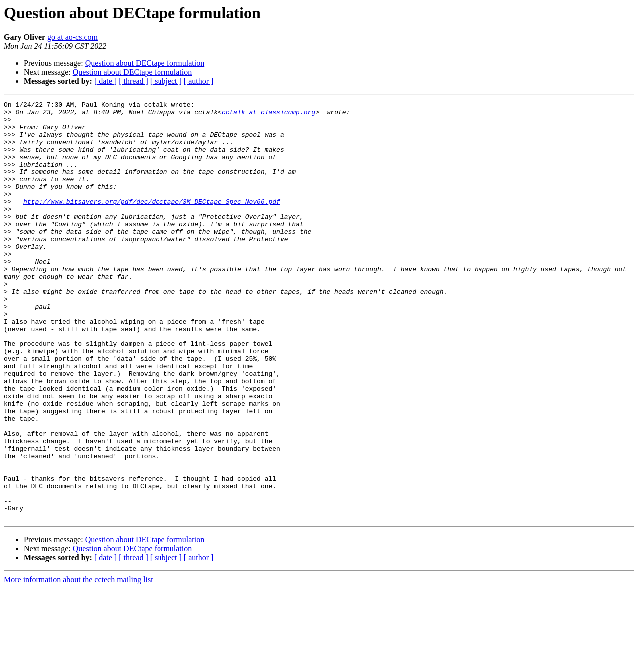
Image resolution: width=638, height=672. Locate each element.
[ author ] (199, 81)
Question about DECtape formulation (145, 63)
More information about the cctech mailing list (79, 663)
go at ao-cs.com (73, 37)
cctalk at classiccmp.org (268, 115)
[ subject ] (166, 81)
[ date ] (105, 81)
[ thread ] (133, 81)
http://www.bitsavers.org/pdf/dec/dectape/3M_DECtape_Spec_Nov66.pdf (152, 222)
